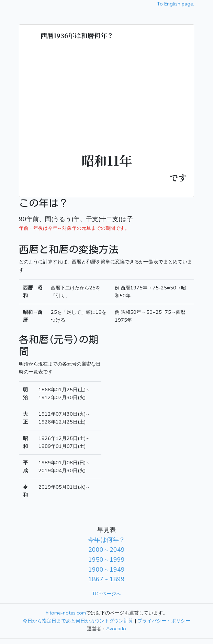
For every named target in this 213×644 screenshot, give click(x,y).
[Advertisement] (106, 99)
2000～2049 (106, 550)
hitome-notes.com (66, 613)
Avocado (116, 629)
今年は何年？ (106, 540)
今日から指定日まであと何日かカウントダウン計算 (78, 621)
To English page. (176, 4)
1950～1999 (106, 560)
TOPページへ (106, 594)
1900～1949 (106, 570)
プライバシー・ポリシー (164, 621)
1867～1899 (106, 579)
